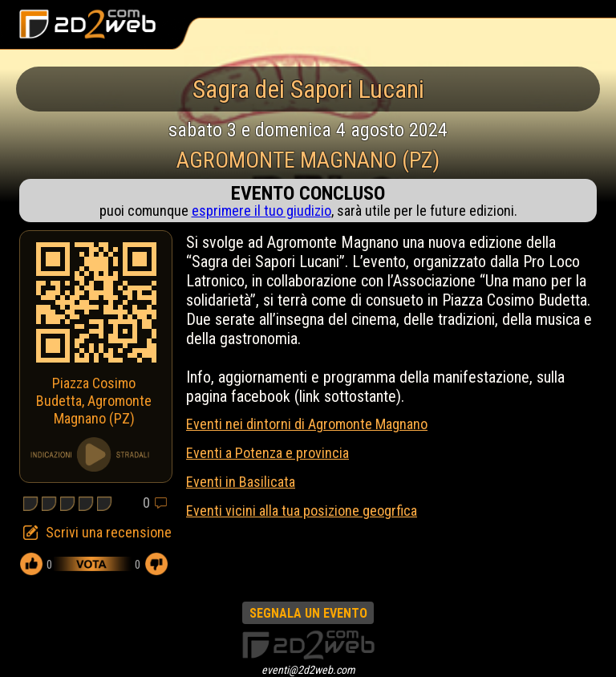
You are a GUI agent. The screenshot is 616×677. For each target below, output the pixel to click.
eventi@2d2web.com (308, 670)
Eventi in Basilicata (241, 482)
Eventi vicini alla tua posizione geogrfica (302, 511)
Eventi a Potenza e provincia (267, 453)
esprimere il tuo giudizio (261, 211)
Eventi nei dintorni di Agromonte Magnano (307, 424)
